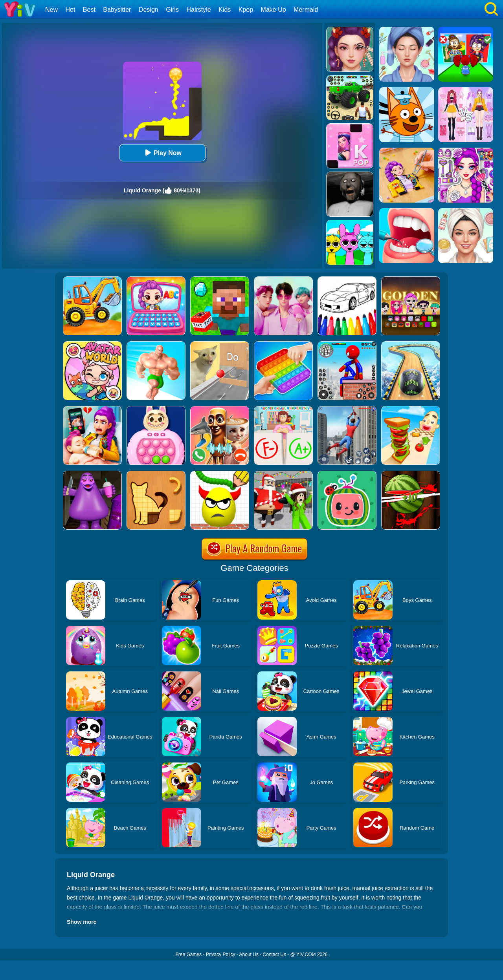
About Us (249, 954)
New (51, 10)
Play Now (162, 153)
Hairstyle (199, 10)
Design (149, 10)
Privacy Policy (221, 954)
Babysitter (117, 10)
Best (89, 10)
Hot (70, 10)
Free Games (188, 954)
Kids (225, 10)
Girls (172, 10)
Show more (82, 922)
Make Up (274, 10)
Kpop (246, 10)
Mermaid (306, 10)
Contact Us (274, 954)
